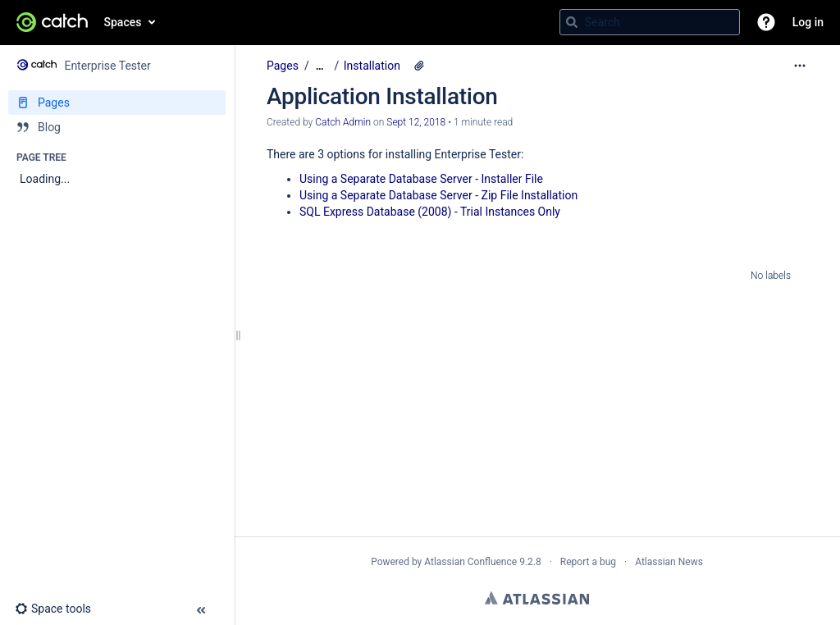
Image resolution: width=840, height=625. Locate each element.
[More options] (800, 66)
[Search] (572, 22)
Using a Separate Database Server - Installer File (421, 179)
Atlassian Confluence (470, 562)
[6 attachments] (419, 66)
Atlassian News (669, 562)
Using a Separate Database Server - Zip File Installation (438, 195)
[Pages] (117, 103)
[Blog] (117, 127)
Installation (372, 66)
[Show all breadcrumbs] (320, 66)
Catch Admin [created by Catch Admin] (343, 122)
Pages (283, 66)
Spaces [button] (123, 22)
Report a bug (588, 562)
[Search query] (650, 22)
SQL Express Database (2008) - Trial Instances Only (430, 212)
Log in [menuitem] (808, 22)
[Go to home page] (52, 22)
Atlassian (537, 598)
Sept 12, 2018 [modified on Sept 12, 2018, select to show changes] (416, 122)
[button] (766, 22)
